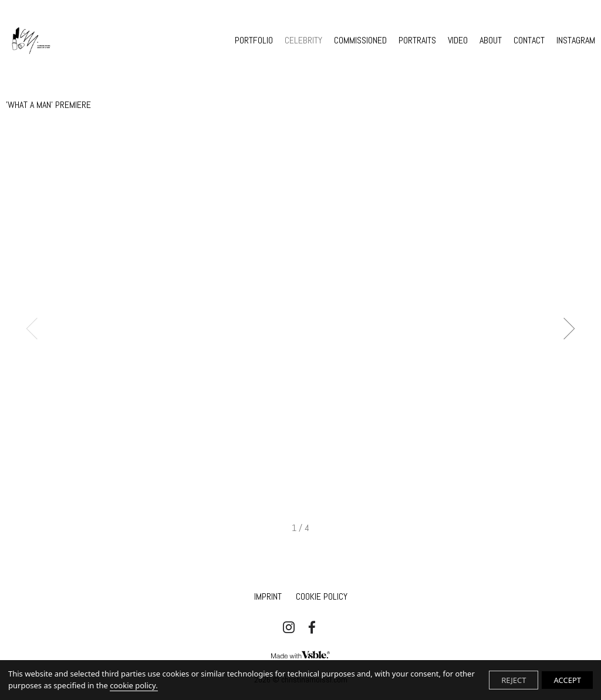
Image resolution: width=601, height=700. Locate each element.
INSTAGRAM (576, 40)
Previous (37, 328)
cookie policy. (134, 685)
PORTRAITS (417, 40)
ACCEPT (567, 680)
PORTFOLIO (254, 40)
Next (564, 328)
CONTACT (529, 40)
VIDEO (458, 40)
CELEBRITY (303, 40)
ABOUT (491, 40)
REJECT (514, 680)
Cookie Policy (322, 596)
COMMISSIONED (360, 40)
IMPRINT (268, 596)
